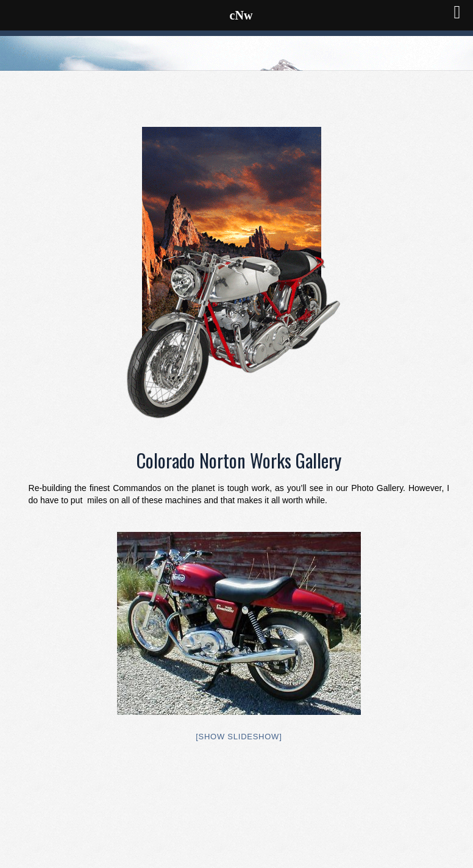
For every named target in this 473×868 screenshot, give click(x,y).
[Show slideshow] (239, 737)
